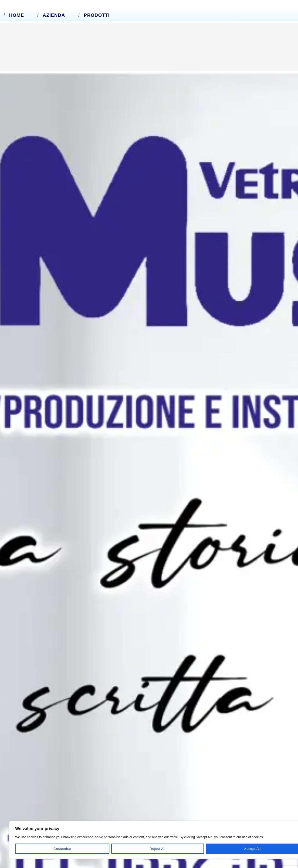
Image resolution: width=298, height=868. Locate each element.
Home (17, 15)
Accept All (91, 849)
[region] (61, 834)
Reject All (61, 849)
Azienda (54, 15)
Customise (30, 849)
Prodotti (97, 15)
